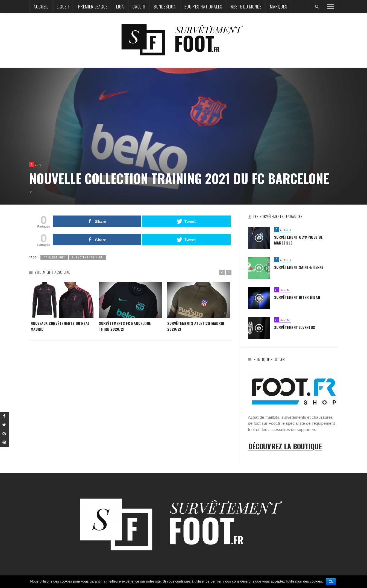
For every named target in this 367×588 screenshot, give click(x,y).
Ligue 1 (63, 7)
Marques (279, 7)
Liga (120, 7)
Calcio (139, 7)
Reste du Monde (246, 7)
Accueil (41, 7)
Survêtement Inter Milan (297, 297)
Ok (331, 582)
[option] (62, 307)
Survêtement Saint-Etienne (299, 267)
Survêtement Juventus (295, 328)
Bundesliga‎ (165, 7)
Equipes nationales (203, 7)
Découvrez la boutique (285, 446)
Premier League (93, 7)
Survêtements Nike (87, 257)
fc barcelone (54, 257)
